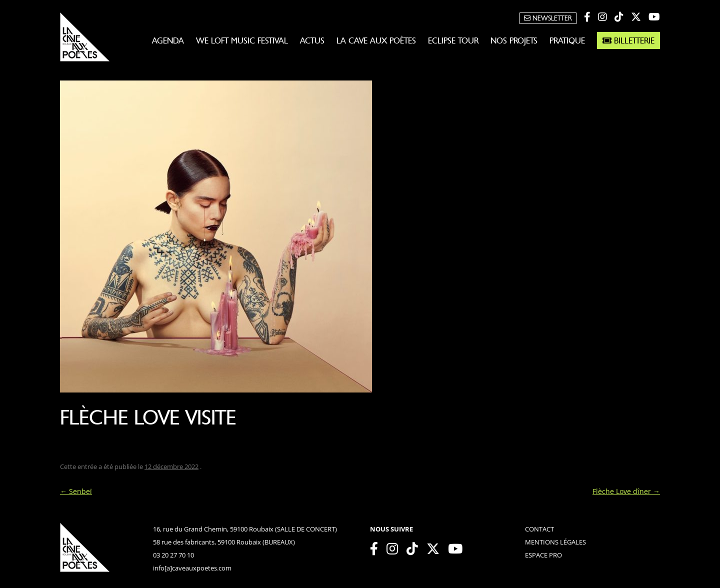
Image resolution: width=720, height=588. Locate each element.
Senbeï (76, 491)
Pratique (567, 40)
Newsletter (548, 18)
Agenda (168, 40)
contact (539, 529)
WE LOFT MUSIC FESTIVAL (242, 40)
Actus (312, 40)
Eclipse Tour (453, 40)
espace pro (543, 555)
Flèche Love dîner (626, 491)
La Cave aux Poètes (376, 40)
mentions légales (555, 542)
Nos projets (514, 40)
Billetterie (628, 40)
